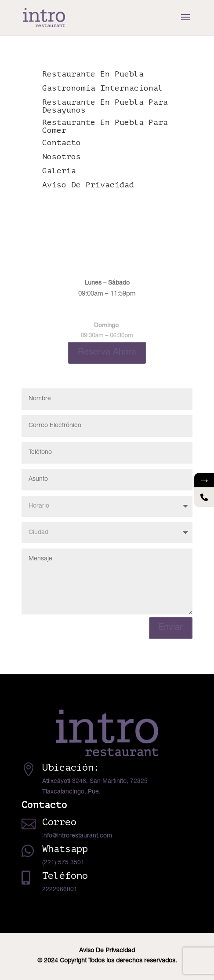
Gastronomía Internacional (103, 88)
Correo (59, 822)
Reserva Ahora (107, 353)
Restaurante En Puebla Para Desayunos (105, 106)
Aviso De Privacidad (88, 185)
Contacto (62, 143)
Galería (59, 171)
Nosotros (62, 157)
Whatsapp (65, 849)
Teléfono (65, 876)
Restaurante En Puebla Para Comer (105, 126)
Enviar (171, 628)
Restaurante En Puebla (93, 74)
